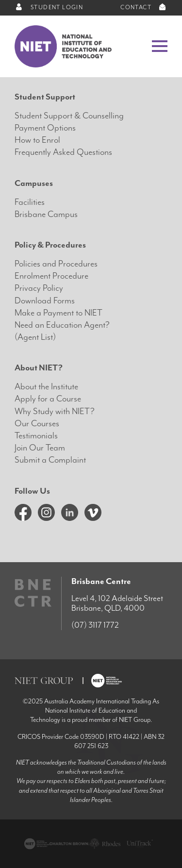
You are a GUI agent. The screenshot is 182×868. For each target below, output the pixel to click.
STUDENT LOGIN (49, 8)
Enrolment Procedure (51, 276)
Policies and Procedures (56, 264)
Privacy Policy (39, 288)
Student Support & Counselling (69, 116)
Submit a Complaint (50, 460)
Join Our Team (40, 448)
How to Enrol (37, 140)
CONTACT (144, 8)
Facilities (30, 202)
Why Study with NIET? (55, 411)
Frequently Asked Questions (63, 152)
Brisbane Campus (46, 214)
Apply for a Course (48, 399)
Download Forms (45, 301)
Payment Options (45, 128)
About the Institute (46, 387)
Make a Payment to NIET (58, 313)
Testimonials (36, 436)
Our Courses (37, 424)
